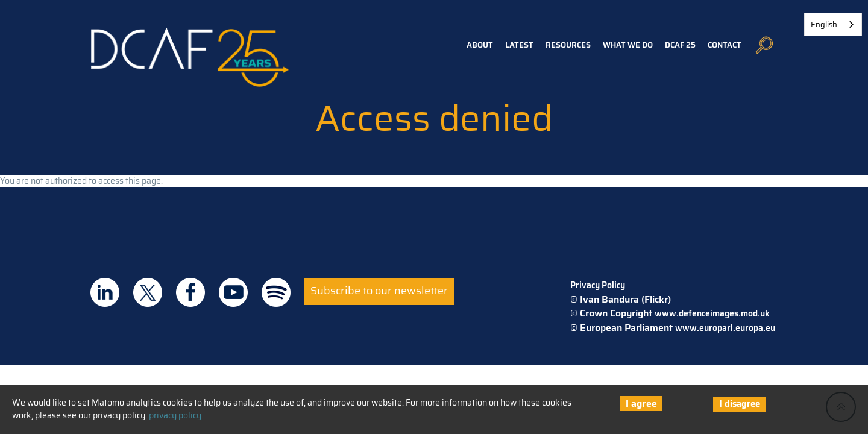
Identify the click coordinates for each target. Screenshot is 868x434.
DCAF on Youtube (233, 292)
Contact (725, 45)
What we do (628, 45)
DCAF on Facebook (190, 292)
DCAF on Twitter (148, 292)
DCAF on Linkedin (105, 292)
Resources (568, 45)
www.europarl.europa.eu (725, 328)
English (824, 24)
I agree (641, 404)
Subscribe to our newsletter (379, 291)
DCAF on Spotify (276, 292)
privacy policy (175, 415)
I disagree (740, 404)
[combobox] (833, 24)
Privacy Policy (598, 285)
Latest (519, 45)
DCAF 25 (680, 45)
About (480, 45)
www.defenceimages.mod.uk (712, 313)
